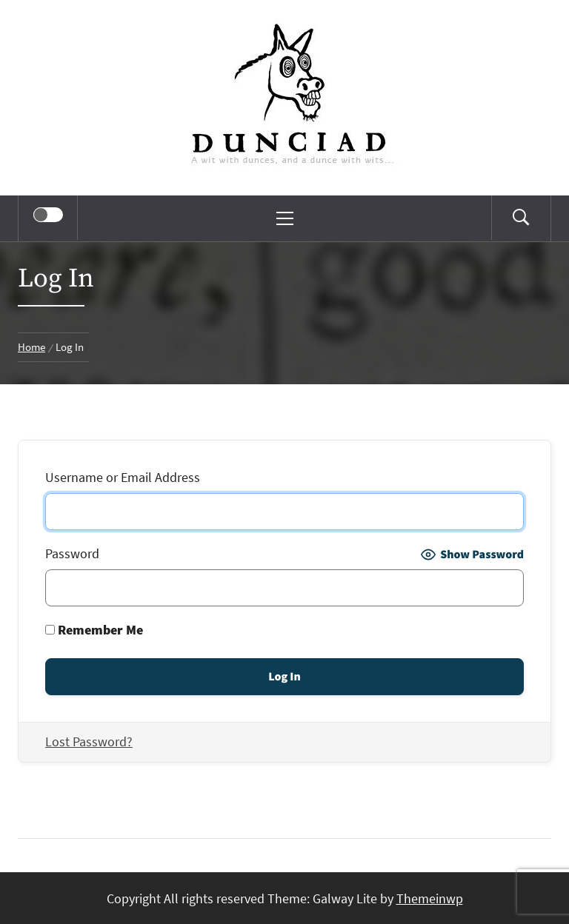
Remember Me (94, 630)
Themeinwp (430, 898)
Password (72, 553)
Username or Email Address (123, 477)
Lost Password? (89, 741)
